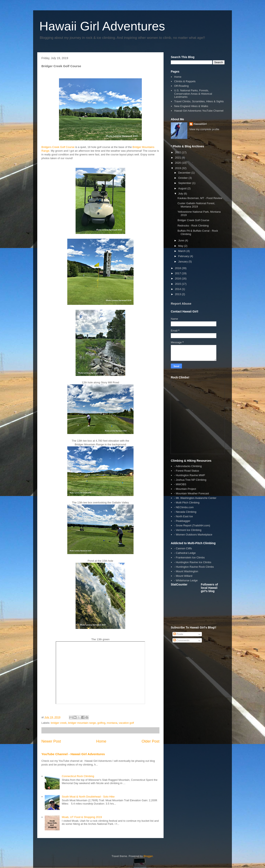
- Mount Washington (186, 571)
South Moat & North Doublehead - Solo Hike (88, 797)
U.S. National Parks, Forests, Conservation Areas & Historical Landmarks (193, 94)
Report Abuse (181, 303)
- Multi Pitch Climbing (187, 503)
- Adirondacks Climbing (188, 466)
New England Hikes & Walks (191, 106)
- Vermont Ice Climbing (188, 530)
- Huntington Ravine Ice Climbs (193, 562)
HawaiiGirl (200, 124)
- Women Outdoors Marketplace (193, 535)
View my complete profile (204, 129)
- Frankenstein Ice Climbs (189, 557)
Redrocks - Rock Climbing (193, 226)
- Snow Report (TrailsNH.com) (192, 525)
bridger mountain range (82, 723)
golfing (101, 723)
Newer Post (51, 741)
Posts (178, 634)
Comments (181, 640)
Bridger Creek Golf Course (193, 220)
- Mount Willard (183, 576)
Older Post (151, 741)
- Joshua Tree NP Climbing (190, 480)
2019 (178, 168)
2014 (178, 289)
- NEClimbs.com (184, 507)
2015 (178, 284)
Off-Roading (181, 86)
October (183, 178)
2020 (178, 163)
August (183, 188)
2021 (178, 158)
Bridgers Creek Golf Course (58, 147)
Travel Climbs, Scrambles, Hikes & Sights (199, 101)
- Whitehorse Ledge (186, 580)
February (184, 256)
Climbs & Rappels (185, 81)
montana (112, 723)
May (181, 246)
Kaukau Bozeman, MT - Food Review (200, 198)
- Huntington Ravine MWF (190, 475)
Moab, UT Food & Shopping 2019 (82, 817)
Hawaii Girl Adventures (102, 26)
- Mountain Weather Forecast (192, 493)
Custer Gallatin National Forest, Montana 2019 (196, 205)
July (181, 194)
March (182, 251)
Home (101, 741)
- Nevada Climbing (185, 512)
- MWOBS (180, 484)
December (185, 173)
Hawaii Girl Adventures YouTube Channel (199, 111)
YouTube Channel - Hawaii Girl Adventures (73, 754)
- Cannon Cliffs (183, 548)
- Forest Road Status (187, 471)
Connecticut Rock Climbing (78, 776)
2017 (178, 273)
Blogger (148, 856)
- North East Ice (183, 516)
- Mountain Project (185, 489)
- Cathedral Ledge (185, 553)
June (182, 240)
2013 (178, 294)
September (185, 183)
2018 (178, 268)
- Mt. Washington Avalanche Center (195, 498)
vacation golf (126, 723)
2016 (178, 278)
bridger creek (59, 723)
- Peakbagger (182, 521)
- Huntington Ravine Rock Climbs (194, 567)
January (183, 262)
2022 (178, 152)
